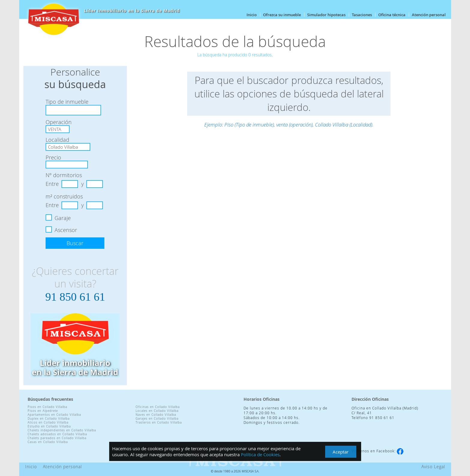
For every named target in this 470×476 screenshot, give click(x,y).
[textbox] (50, 110)
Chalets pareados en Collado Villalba (57, 438)
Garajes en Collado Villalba (157, 419)
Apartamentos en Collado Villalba (54, 415)
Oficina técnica (392, 15)
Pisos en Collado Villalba (47, 407)
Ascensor (66, 230)
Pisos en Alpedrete (43, 411)
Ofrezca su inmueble (282, 15)
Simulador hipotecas (326, 15)
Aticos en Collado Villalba (48, 422)
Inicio (252, 15)
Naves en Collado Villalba (156, 415)
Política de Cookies (260, 454)
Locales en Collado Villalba (157, 411)
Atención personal (429, 15)
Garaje (63, 218)
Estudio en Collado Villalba (49, 426)
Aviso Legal (433, 467)
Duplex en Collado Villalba (49, 419)
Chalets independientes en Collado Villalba (62, 430)
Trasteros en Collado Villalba (159, 422)
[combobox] (73, 110)
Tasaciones (362, 15)
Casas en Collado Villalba (48, 442)
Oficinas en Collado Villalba (158, 407)
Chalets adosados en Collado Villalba (57, 434)
